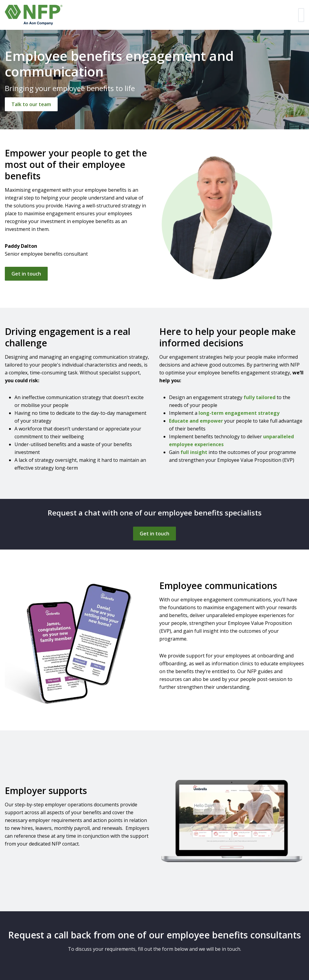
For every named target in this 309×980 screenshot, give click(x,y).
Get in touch (26, 274)
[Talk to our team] (31, 104)
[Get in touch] (154, 534)
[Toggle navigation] (301, 15)
